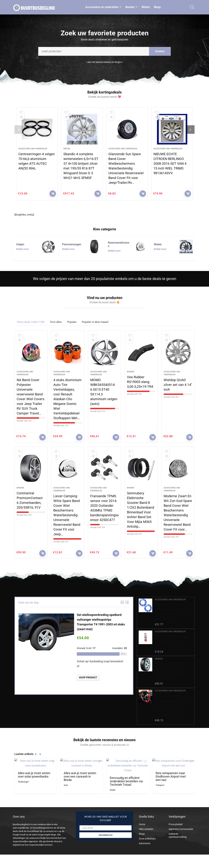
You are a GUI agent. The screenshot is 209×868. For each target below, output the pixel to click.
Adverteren (145, 843)
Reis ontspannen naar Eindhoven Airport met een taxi (171, 777)
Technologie (23, 782)
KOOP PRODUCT (53, 194)
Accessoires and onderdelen (33, 149)
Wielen (146, 7)
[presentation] (19, 130)
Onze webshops (147, 839)
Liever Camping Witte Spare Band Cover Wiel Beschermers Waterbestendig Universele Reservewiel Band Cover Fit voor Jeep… (67, 515)
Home (142, 824)
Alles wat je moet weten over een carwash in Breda (80, 777)
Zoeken (160, 53)
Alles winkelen (146, 829)
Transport (160, 785)
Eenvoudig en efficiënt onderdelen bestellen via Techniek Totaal (126, 781)
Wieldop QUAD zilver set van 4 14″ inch (178, 385)
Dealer (113, 790)
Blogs (157, 7)
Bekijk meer (23, 249)
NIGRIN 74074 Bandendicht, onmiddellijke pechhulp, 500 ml (172, 641)
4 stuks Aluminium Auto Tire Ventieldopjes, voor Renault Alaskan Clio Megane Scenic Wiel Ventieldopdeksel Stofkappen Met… (67, 399)
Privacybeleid (176, 824)
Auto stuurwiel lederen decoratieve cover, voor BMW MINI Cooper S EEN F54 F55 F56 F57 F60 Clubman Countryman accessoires (172, 705)
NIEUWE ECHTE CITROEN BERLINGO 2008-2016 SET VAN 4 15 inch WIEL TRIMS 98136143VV (170, 164)
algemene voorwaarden (181, 829)
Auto (66, 785)
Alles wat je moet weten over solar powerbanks (34, 775)
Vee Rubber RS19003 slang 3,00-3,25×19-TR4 (140, 382)
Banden (130, 7)
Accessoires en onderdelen (102, 7)
